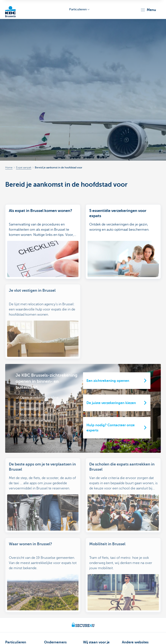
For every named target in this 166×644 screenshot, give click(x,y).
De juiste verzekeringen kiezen (111, 398)
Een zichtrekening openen (108, 376)
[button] (148, 10)
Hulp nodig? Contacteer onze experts (111, 423)
